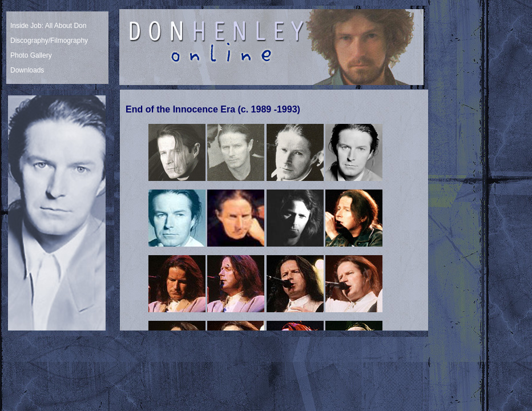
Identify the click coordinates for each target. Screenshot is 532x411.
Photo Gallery (31, 55)
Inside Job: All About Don (48, 26)
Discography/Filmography (49, 41)
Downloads (27, 70)
